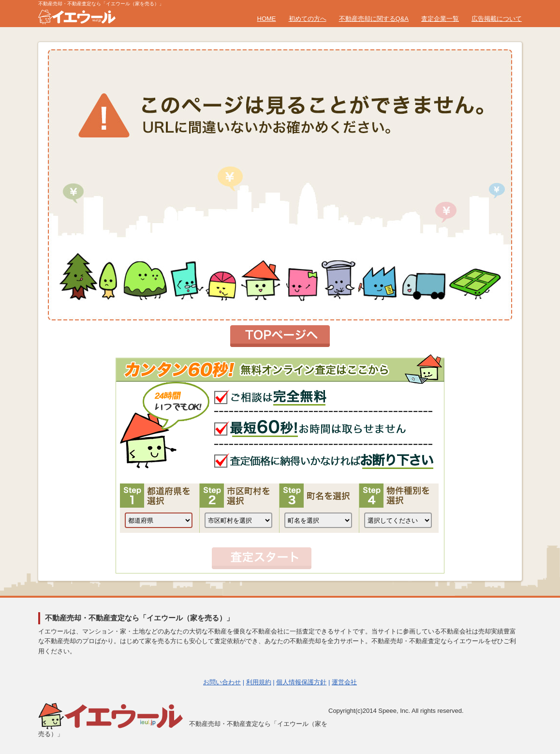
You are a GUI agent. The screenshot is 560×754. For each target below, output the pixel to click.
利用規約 (259, 682)
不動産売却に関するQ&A (374, 19)
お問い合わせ (222, 682)
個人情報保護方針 (301, 682)
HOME (267, 19)
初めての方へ (308, 19)
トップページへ (280, 336)
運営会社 (344, 682)
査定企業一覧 (440, 19)
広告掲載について (497, 19)
